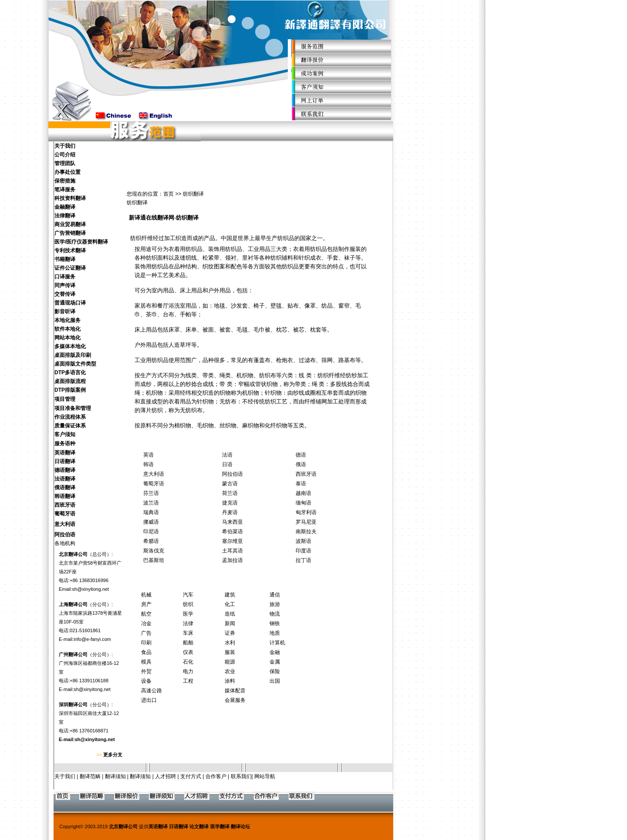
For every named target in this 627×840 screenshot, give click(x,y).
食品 (146, 652)
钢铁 (275, 623)
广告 (146, 633)
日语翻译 (179, 826)
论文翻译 (199, 826)
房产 (146, 604)
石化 (188, 662)
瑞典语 (151, 512)
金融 (275, 652)
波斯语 (303, 541)
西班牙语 (306, 474)
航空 (146, 614)
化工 (230, 604)
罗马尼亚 (306, 522)
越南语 (303, 493)
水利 (230, 643)
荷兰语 (230, 493)
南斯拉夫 (306, 532)
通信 (275, 595)
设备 (146, 681)
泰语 (301, 484)
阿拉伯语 (233, 474)
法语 (227, 455)
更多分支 (113, 755)
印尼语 (151, 532)
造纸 (230, 614)
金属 (275, 662)
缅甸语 (303, 503)
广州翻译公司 (73, 654)
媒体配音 (235, 691)
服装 (230, 652)
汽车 (188, 595)
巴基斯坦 (154, 560)
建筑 (230, 595)
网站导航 (265, 776)
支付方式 (191, 776)
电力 (188, 671)
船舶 (188, 643)
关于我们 (65, 776)
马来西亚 (233, 522)
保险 (275, 671)
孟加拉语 (233, 560)
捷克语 (230, 503)
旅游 (275, 604)
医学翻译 (220, 826)
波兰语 (151, 503)
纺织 (188, 604)
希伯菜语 (233, 532)
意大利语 (154, 474)
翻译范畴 (90, 776)
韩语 (148, 464)
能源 (230, 662)
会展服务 (235, 700)
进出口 (149, 700)
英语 (148, 455)
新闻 (230, 623)
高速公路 (152, 691)
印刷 (146, 643)
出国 (275, 681)
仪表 (188, 652)
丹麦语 (230, 512)
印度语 (303, 551)
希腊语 (151, 541)
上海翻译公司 (73, 604)
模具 (146, 662)
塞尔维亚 (233, 541)
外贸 (146, 671)
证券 (230, 633)
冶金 (146, 623)
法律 (188, 623)
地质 (275, 633)
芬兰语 (151, 493)
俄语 (301, 464)
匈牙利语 (306, 512)
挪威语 (151, 522)
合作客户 (216, 776)
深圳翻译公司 (73, 705)
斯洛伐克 (154, 551)
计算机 (277, 643)
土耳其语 (233, 551)
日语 (227, 464)
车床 (188, 633)
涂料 (230, 681)
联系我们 (241, 776)
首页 (169, 194)
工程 (188, 681)
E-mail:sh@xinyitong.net (87, 739)
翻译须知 (115, 776)
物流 (275, 614)
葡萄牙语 (154, 484)
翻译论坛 (240, 826)
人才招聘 (165, 776)
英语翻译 (158, 826)
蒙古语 (230, 484)
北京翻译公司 (73, 554)
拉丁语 (303, 560)
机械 (146, 595)
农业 (230, 671)
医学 (188, 614)
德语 (301, 455)
